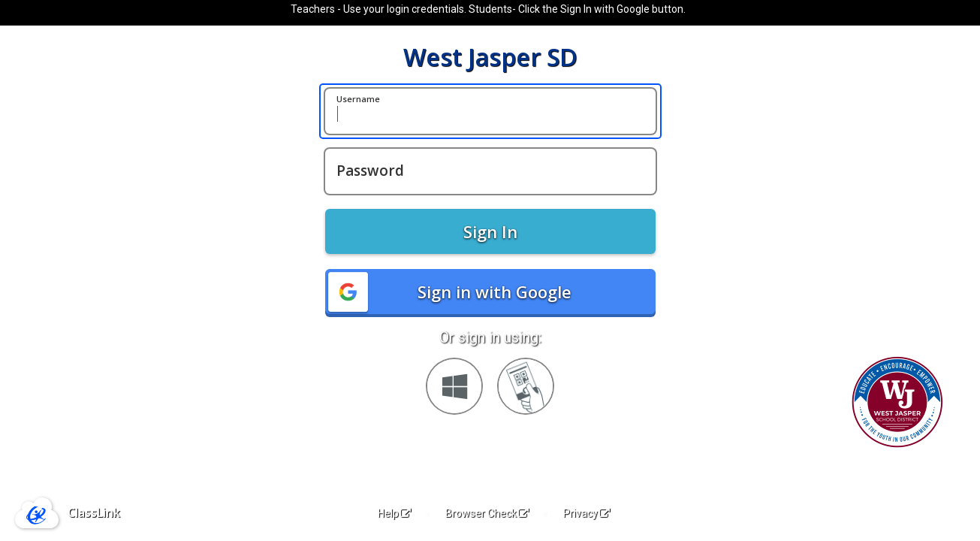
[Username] (490, 111)
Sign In (490, 231)
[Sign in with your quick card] (526, 386)
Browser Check (487, 513)
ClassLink (94, 512)
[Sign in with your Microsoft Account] (454, 386)
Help (394, 513)
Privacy (586, 513)
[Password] (490, 171)
